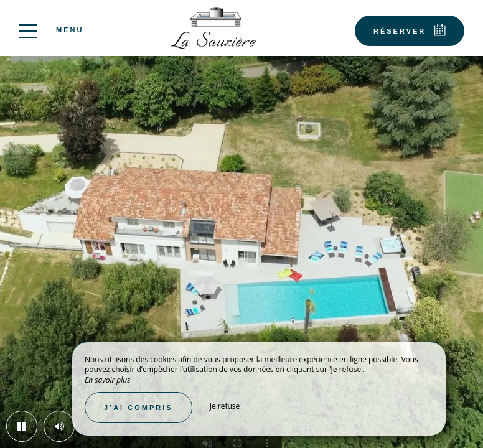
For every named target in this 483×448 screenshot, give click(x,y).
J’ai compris (138, 408)
